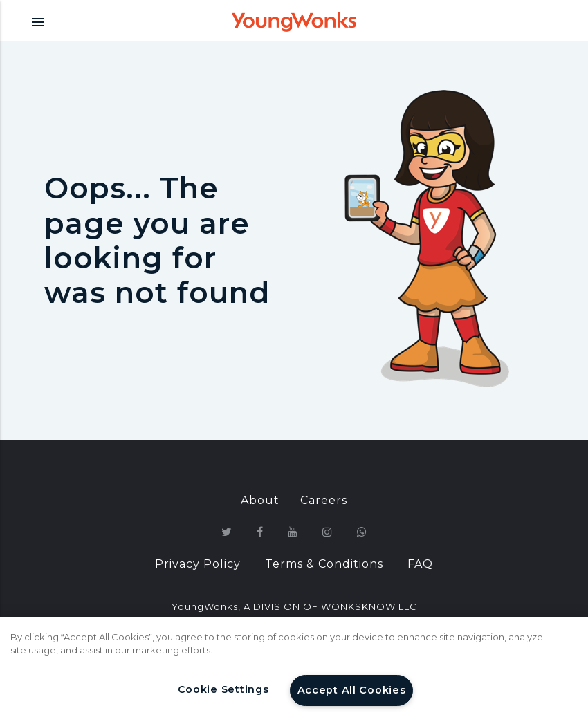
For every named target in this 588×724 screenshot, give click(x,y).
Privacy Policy (198, 564)
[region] (294, 670)
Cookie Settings (223, 689)
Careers (324, 500)
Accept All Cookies (352, 690)
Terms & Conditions (324, 564)
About (260, 500)
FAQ (420, 564)
